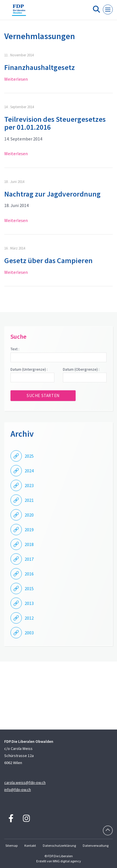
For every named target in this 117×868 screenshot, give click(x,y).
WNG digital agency (67, 861)
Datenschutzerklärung (59, 845)
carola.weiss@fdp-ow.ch (25, 782)
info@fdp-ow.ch (18, 790)
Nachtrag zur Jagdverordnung (52, 194)
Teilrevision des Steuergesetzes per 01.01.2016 (55, 123)
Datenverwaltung (96, 845)
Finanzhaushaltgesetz (40, 67)
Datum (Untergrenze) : (29, 369)
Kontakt (30, 845)
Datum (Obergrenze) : (81, 369)
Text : (15, 349)
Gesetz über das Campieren (48, 260)
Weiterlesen (16, 79)
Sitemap (11, 845)
